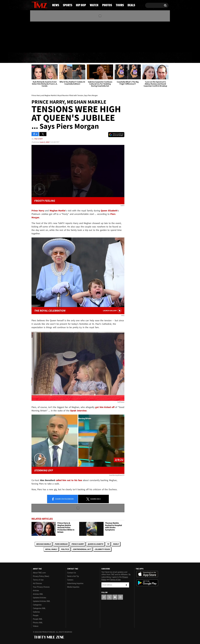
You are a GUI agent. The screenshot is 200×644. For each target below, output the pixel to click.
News (38, 58)
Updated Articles (39, 598)
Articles (36, 591)
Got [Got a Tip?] (40, 47)
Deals (158, 58)
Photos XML (38, 623)
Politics (65, 549)
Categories (37, 605)
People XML (38, 619)
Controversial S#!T (82, 549)
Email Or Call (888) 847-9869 (61, 48)
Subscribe (127, 585)
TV (108, 544)
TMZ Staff (38, 139)
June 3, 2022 (45, 142)
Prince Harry (78, 544)
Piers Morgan (61, 544)
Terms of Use (38, 580)
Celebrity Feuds (102, 549)
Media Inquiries (73, 587)
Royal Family (51, 549)
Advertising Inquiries (75, 583)
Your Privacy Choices (41, 587)
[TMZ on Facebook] (34, 37)
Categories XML (39, 608)
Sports (57, 58)
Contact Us (72, 573)
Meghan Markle (43, 544)
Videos (36, 626)
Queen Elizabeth (95, 544)
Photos (119, 58)
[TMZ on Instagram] (47, 37)
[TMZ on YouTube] (115, 597)
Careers (70, 580)
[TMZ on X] (37, 37)
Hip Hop (78, 58)
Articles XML (38, 594)
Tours (140, 58)
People (36, 615)
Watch (99, 58)
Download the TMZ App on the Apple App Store (147, 574)
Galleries (36, 612)
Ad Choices (37, 583)
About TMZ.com (39, 573)
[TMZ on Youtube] (42, 37)
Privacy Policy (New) (41, 576)
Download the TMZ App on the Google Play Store (147, 583)
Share (62, 499)
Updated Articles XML (42, 601)
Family (116, 544)
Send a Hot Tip (73, 576)
